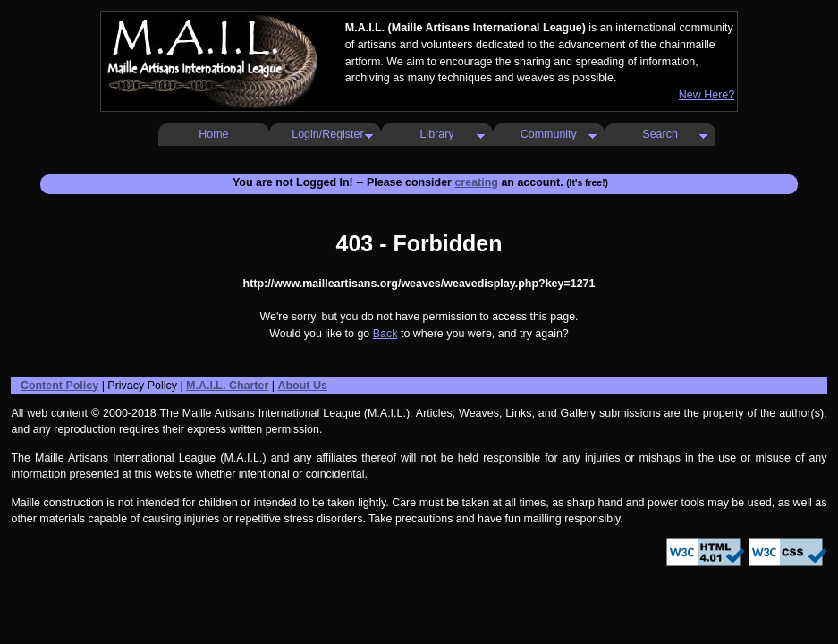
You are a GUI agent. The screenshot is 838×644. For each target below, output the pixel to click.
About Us (302, 386)
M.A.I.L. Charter (227, 386)
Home (213, 134)
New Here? (707, 95)
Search (660, 134)
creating (476, 182)
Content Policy (59, 386)
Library (436, 134)
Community (549, 134)
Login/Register (327, 134)
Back (385, 334)
